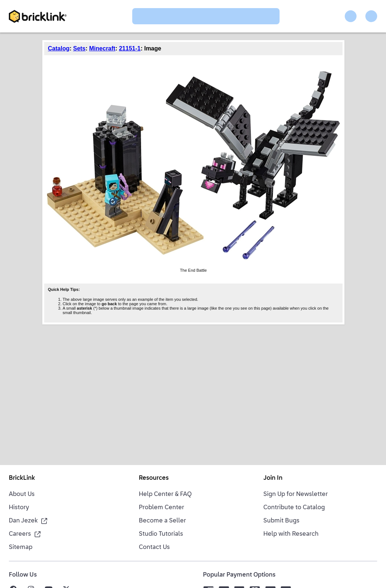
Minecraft (102, 48)
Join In (273, 478)
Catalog (59, 48)
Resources (154, 478)
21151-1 (130, 48)
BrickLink (22, 478)
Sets (79, 48)
